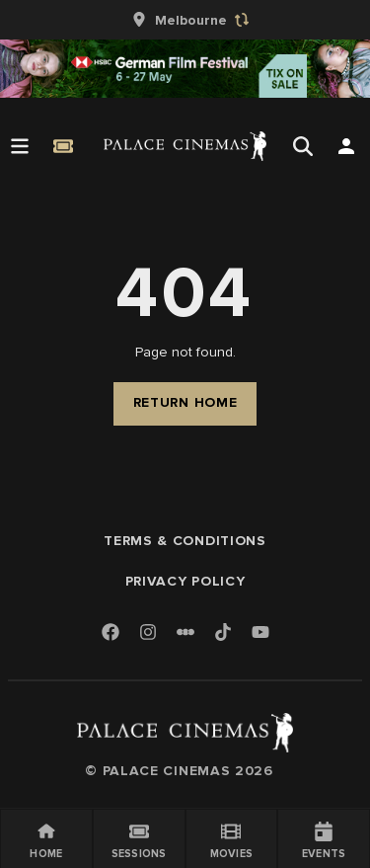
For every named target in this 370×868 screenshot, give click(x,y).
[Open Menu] (20, 146)
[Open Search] (303, 146)
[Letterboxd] (185, 632)
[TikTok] (223, 632)
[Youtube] (260, 633)
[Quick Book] (63, 146)
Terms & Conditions (185, 541)
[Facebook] (111, 633)
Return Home (185, 402)
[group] (185, 20)
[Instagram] (148, 633)
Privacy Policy (185, 581)
